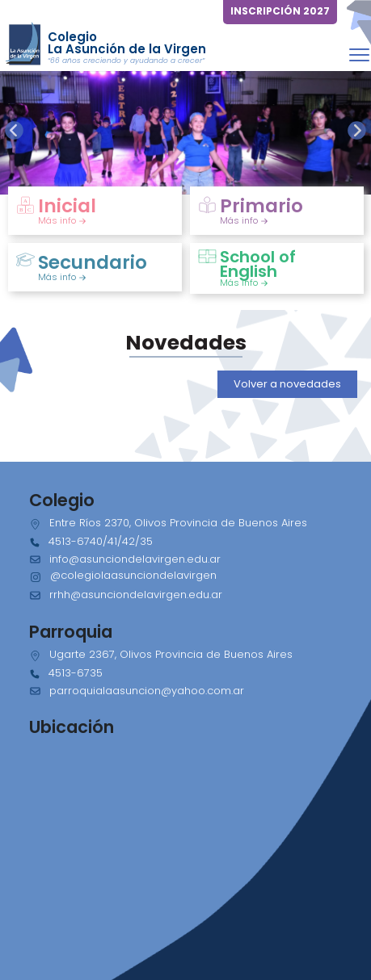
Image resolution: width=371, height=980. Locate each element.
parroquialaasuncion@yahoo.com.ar (147, 691)
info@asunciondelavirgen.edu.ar (135, 559)
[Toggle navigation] (359, 54)
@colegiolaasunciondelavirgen (133, 575)
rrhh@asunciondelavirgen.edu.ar (136, 595)
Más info (62, 220)
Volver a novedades (287, 384)
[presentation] (14, 130)
